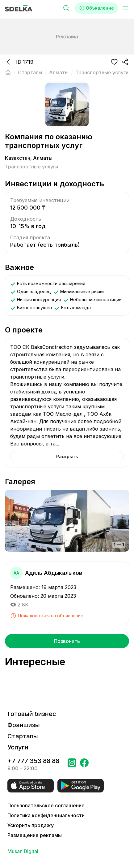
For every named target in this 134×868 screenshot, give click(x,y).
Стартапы (23, 736)
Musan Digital (23, 851)
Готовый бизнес (32, 714)
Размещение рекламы (35, 835)
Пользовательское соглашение (46, 805)
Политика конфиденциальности (46, 815)
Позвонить (67, 641)
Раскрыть (67, 456)
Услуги (18, 747)
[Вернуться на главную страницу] (8, 72)
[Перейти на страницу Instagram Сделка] (72, 765)
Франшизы (24, 725)
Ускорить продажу (31, 825)
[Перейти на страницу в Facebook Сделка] (84, 765)
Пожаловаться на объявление (47, 616)
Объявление (96, 8)
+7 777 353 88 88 (33, 761)
